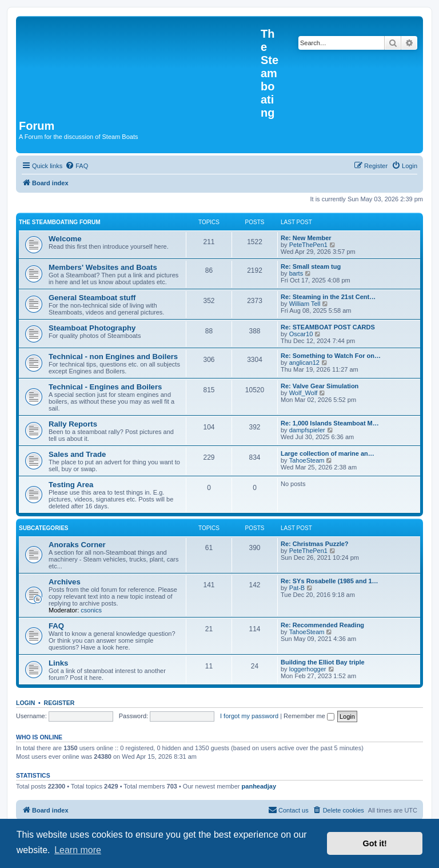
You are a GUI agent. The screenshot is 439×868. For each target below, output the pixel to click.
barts (296, 273)
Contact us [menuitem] (288, 810)
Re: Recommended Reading (322, 625)
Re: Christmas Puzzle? (315, 544)
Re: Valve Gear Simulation (320, 386)
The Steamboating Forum (60, 222)
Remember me (309, 716)
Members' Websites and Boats (103, 267)
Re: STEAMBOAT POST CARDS (328, 327)
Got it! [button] (375, 843)
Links (58, 663)
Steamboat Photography (92, 328)
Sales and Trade (77, 454)
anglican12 (304, 363)
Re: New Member (306, 238)
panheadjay (259, 786)
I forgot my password (249, 716)
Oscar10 (301, 334)
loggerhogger (308, 669)
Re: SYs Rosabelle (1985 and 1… (330, 581)
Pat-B (297, 588)
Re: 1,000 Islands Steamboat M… (330, 423)
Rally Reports (73, 424)
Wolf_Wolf (304, 393)
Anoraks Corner (77, 545)
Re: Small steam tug (311, 266)
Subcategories (44, 528)
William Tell (305, 304)
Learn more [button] (78, 850)
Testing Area (71, 485)
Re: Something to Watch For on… (331, 356)
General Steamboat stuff (92, 298)
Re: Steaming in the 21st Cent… (328, 297)
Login (25, 703)
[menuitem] (77, 166)
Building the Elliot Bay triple (323, 662)
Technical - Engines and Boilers (105, 387)
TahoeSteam (307, 460)
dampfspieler (307, 430)
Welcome (65, 239)
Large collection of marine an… (328, 453)
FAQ (56, 626)
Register (59, 703)
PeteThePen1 (308, 245)
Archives (65, 582)
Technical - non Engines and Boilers (113, 357)
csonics (91, 610)
